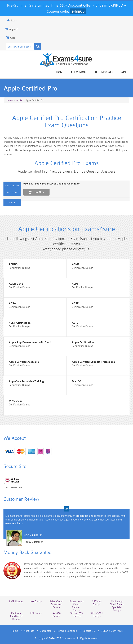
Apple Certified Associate (24, 362)
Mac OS (77, 382)
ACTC (75, 323)
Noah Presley (33, 536)
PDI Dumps (36, 613)
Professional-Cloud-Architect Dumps (77, 606)
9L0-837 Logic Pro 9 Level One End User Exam (52, 184)
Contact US (89, 631)
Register (11, 29)
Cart (123, 72)
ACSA (12, 303)
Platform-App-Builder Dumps (16, 616)
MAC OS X (15, 401)
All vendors (79, 72)
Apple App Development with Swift (30, 342)
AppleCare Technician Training (26, 382)
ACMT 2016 (16, 284)
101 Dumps (36, 602)
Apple (19, 100)
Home (60, 72)
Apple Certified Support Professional (94, 362)
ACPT (75, 284)
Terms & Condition (67, 631)
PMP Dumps (16, 602)
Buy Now (39, 192)
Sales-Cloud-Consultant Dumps (56, 605)
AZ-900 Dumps (56, 615)
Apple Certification (83, 342)
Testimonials (104, 72)
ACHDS (13, 264)
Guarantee (46, 631)
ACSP (75, 303)
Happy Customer (33, 542)
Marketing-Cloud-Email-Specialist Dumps (117, 606)
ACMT (76, 264)
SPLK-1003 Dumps (77, 615)
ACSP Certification (20, 323)
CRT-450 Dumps (97, 603)
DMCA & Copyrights (112, 631)
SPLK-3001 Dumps (97, 615)
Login (12, 20)
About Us (29, 631)
